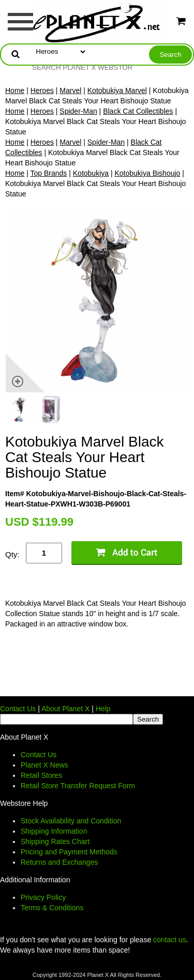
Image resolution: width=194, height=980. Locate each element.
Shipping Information (54, 831)
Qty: (12, 554)
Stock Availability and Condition (71, 821)
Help (103, 709)
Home (15, 90)
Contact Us (18, 709)
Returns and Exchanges (59, 862)
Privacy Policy (43, 897)
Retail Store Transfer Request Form (78, 786)
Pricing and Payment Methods (69, 852)
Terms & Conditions (52, 908)
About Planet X (65, 709)
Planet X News (44, 765)
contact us (170, 940)
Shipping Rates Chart (55, 841)
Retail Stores (41, 775)
